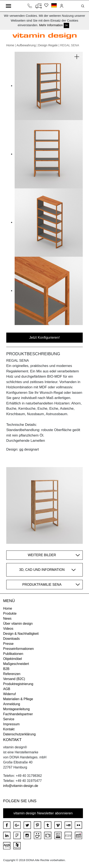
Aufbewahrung (26, 45)
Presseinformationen (18, 649)
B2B (6, 669)
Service (9, 719)
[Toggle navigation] (8, 6)
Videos (8, 629)
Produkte (10, 613)
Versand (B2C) (14, 679)
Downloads (11, 639)
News (7, 619)
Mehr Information (51, 25)
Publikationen (13, 654)
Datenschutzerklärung (19, 734)
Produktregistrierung (18, 684)
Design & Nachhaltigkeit (21, 634)
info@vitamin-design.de (21, 786)
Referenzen (12, 674)
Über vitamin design (18, 624)
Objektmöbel (13, 659)
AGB (7, 689)
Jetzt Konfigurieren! (44, 337)
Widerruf (9, 694)
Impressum (11, 724)
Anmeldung (12, 704)
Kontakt (9, 729)
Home (10, 45)
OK (66, 25)
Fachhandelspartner (18, 714)
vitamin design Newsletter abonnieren (43, 813)
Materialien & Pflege (18, 699)
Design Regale (48, 45)
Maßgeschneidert (16, 664)
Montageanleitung (16, 709)
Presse (8, 644)
